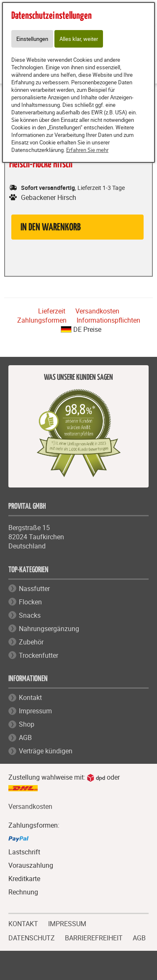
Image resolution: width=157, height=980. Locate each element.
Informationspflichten (108, 320)
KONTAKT (23, 923)
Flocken (30, 602)
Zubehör (31, 642)
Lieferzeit (52, 311)
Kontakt (30, 697)
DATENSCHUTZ (32, 937)
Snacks (30, 615)
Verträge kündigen (46, 751)
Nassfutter (34, 589)
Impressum (35, 711)
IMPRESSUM (67, 923)
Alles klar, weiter (79, 39)
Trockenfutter (39, 655)
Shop (27, 724)
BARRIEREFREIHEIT (94, 937)
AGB (25, 738)
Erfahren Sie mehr (87, 150)
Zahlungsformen (42, 320)
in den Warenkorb (51, 228)
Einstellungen (32, 39)
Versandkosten (97, 311)
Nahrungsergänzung (49, 629)
